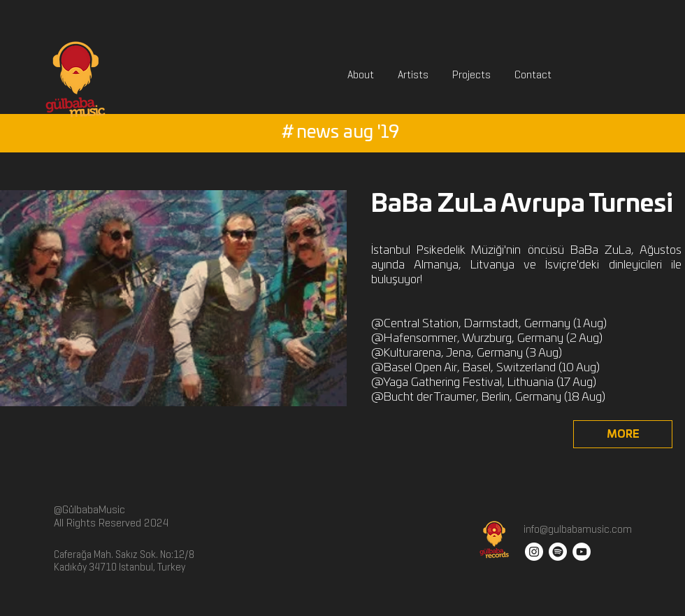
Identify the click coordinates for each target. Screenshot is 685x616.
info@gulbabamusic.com (577, 529)
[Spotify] (558, 552)
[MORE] (623, 434)
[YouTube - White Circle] (582, 552)
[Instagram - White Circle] (534, 552)
